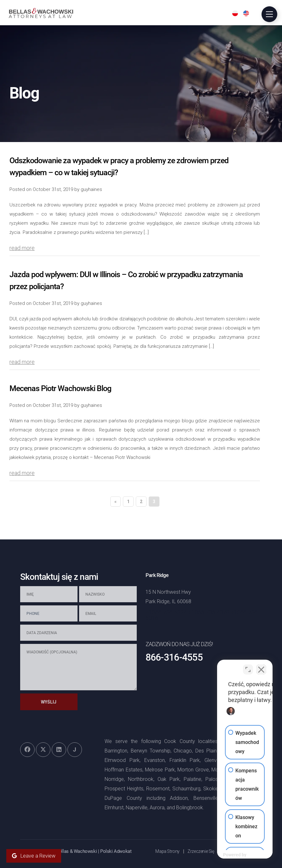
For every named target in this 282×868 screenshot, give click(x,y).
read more (22, 248)
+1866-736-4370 (209, 612)
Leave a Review (34, 856)
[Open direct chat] (248, 666)
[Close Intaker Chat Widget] (261, 666)
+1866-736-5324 (166, 612)
